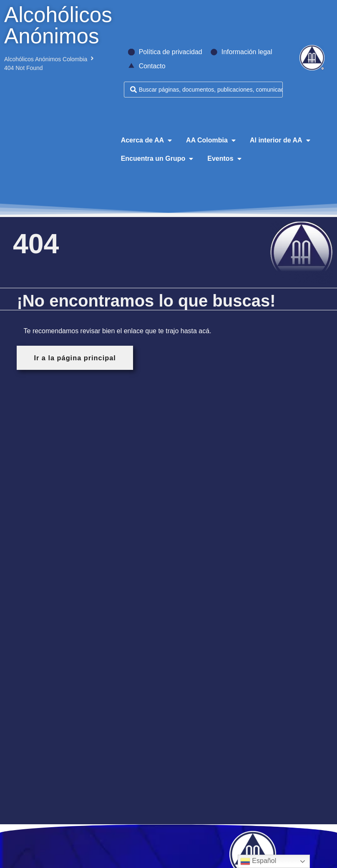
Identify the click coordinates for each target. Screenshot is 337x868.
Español (258, 861)
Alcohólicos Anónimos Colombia (46, 59)
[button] (147, 140)
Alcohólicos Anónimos (58, 25)
